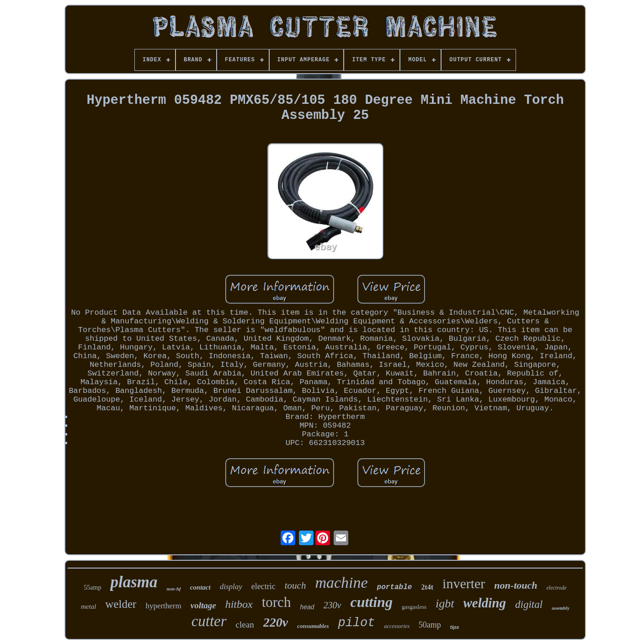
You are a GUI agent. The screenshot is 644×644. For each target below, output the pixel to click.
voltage (203, 605)
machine (341, 582)
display (231, 587)
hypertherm (163, 606)
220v (276, 622)
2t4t (427, 587)
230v (333, 605)
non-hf (173, 589)
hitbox (239, 604)
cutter (209, 621)
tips (455, 627)
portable (395, 587)
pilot (356, 623)
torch (277, 602)
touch (295, 585)
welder (121, 604)
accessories (397, 626)
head (307, 607)
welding (485, 603)
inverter (464, 583)
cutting (371, 602)
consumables (313, 626)
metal (88, 606)
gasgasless (414, 607)
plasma (134, 582)
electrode (557, 588)
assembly (561, 608)
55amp (92, 588)
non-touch (516, 585)
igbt (445, 604)
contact (200, 587)
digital (529, 604)
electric (263, 586)
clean (245, 625)
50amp (430, 625)
